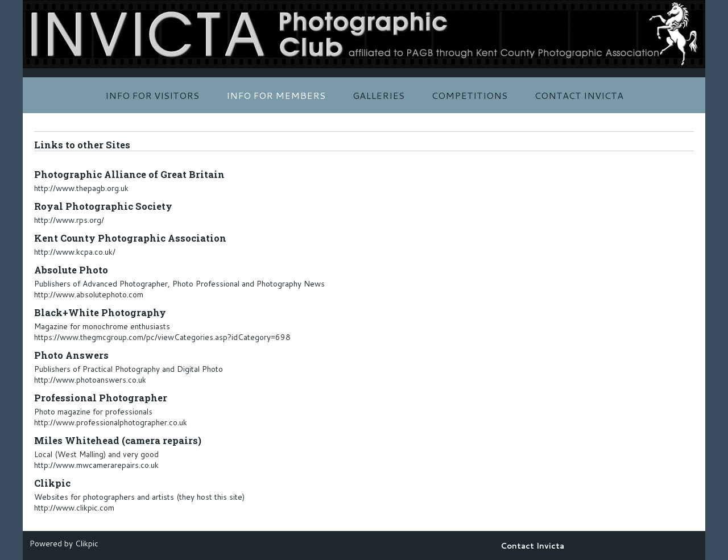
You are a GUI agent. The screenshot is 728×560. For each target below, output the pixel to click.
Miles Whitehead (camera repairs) (118, 440)
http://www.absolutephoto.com (89, 294)
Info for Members (276, 95)
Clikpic (52, 483)
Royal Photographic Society (103, 206)
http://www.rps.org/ (69, 220)
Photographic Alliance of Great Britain (129, 174)
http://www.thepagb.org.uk (81, 188)
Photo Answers (71, 355)
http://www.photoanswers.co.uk (90, 379)
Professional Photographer (101, 398)
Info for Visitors (152, 95)
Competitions (470, 95)
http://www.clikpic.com (74, 507)
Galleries (379, 95)
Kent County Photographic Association (130, 238)
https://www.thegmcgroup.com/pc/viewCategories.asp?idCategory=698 (162, 337)
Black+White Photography (100, 312)
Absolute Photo (71, 270)
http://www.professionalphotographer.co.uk (111, 422)
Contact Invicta (579, 95)
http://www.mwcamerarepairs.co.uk (96, 465)
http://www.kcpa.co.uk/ (75, 252)
